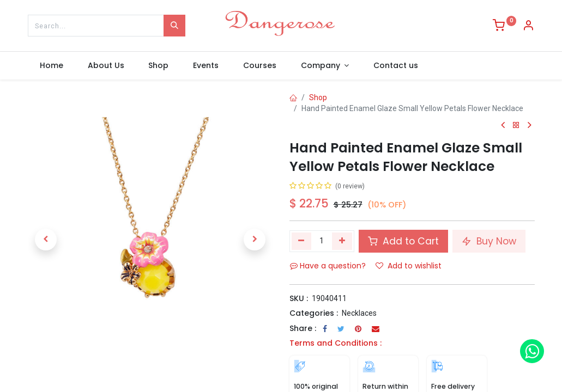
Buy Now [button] (489, 241)
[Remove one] (302, 241)
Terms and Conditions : (336, 343)
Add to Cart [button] (403, 241)
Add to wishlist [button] (409, 266)
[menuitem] (52, 66)
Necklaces (359, 313)
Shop (318, 97)
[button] (46, 240)
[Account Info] (528, 27)
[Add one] (342, 241)
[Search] (174, 26)
